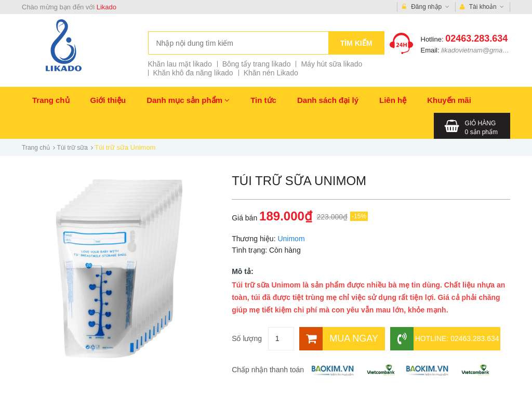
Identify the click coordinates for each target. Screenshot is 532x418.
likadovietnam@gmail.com (481, 50)
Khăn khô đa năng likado (193, 73)
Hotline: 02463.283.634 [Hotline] (444, 339)
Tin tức (263, 100)
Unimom (291, 239)
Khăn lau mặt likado (180, 64)
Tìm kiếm (356, 43)
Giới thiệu (108, 100)
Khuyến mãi (449, 100)
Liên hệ (393, 100)
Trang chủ (51, 100)
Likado (107, 7)
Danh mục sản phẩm (188, 100)
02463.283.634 (476, 38)
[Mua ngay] (342, 339)
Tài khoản (482, 7)
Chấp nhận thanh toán (268, 370)
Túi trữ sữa (72, 148)
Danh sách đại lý (328, 100)
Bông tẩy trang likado (257, 64)
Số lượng (247, 338)
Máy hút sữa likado (331, 64)
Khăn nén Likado (271, 73)
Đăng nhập (426, 7)
